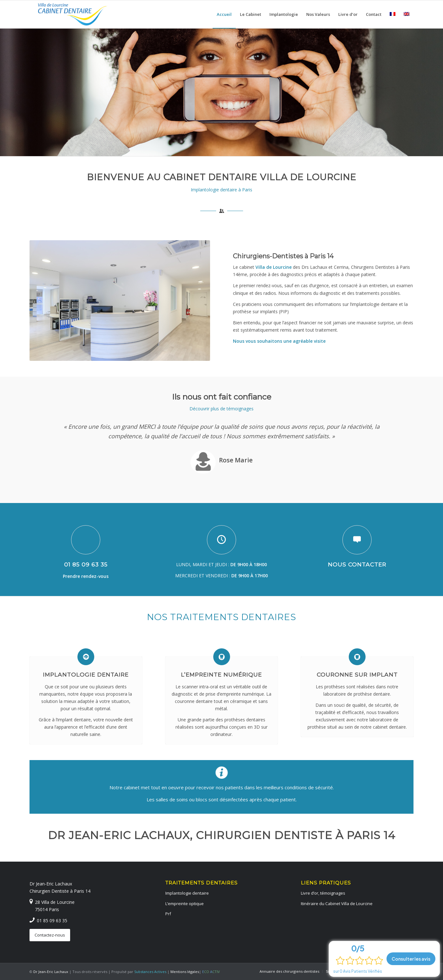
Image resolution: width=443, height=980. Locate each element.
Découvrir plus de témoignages (221, 409)
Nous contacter (357, 564)
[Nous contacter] (357, 540)
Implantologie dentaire (86, 675)
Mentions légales (185, 972)
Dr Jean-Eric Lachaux (51, 884)
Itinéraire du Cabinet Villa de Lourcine (337, 904)
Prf (168, 914)
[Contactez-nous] (50, 935)
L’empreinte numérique (221, 675)
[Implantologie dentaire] (86, 657)
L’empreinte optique (185, 904)
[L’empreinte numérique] (222, 657)
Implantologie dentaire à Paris (221, 190)
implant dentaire (74, 720)
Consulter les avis (411, 959)
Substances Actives (150, 972)
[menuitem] (224, 14)
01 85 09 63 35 (86, 564)
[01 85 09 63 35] (86, 540)
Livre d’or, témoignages (323, 893)
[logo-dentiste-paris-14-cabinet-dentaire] (73, 14)
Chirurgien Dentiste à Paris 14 (60, 891)
